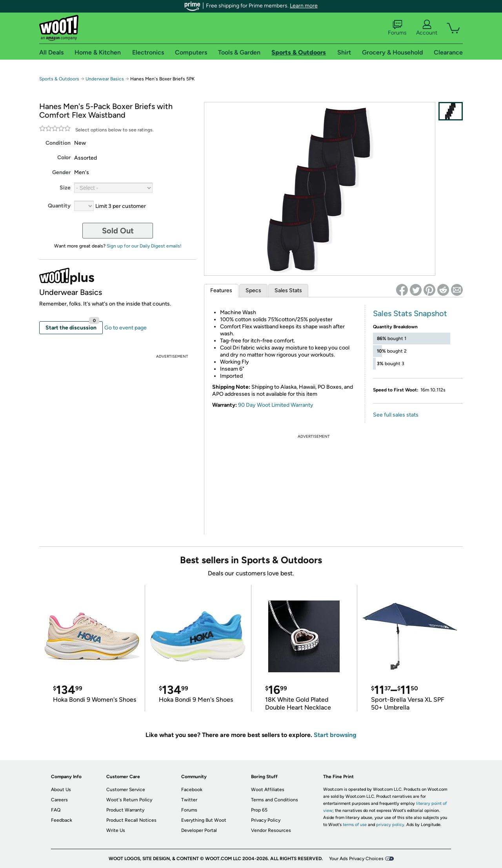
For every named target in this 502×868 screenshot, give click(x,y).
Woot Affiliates (268, 790)
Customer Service (126, 790)
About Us (61, 790)
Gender (61, 172)
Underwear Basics (105, 79)
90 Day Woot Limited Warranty (276, 405)
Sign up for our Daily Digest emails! (144, 246)
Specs (253, 290)
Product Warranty (125, 810)
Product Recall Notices (131, 820)
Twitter (189, 800)
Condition (58, 143)
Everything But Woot (204, 820)
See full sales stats (396, 415)
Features (221, 290)
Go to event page (125, 328)
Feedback (62, 820)
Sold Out (118, 231)
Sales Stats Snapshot (410, 313)
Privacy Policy (266, 820)
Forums (397, 28)
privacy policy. (391, 825)
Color (64, 157)
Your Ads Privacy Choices (356, 859)
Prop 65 (259, 810)
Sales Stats (288, 290)
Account (427, 28)
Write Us (116, 830)
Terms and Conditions (275, 800)
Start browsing (335, 735)
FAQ (56, 810)
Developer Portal (199, 830)
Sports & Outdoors (59, 79)
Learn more (304, 6)
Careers (59, 800)
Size (65, 188)
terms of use (355, 825)
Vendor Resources (271, 830)
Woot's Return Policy (129, 800)
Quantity (59, 206)
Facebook (192, 790)
